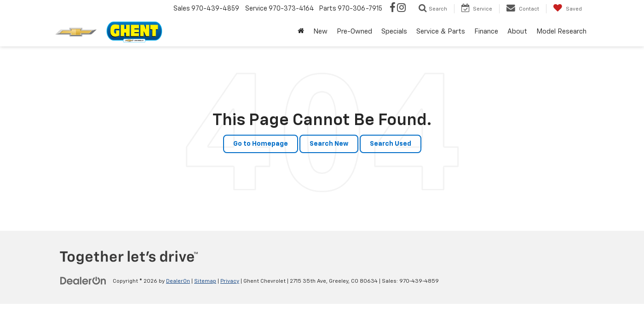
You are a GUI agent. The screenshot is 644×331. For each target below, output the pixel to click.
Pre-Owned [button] (354, 31)
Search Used (391, 144)
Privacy (230, 281)
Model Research (561, 31)
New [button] (320, 31)
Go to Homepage (261, 144)
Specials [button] (394, 31)
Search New (329, 144)
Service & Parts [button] (441, 31)
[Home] (301, 32)
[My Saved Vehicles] (567, 9)
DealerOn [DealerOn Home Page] (178, 281)
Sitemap (205, 281)
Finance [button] (486, 31)
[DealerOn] (83, 281)
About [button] (517, 31)
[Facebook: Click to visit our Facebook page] (393, 9)
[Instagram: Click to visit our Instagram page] (401, 9)
